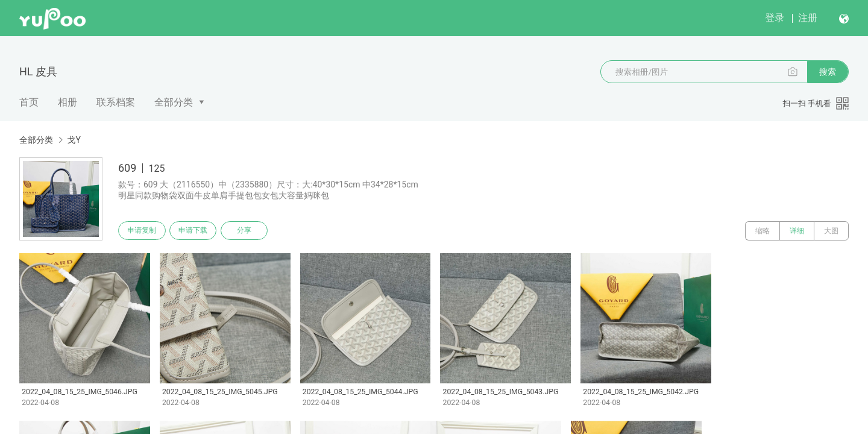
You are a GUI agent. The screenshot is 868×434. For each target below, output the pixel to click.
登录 (775, 18)
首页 (29, 102)
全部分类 (174, 102)
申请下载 (198, 231)
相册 (68, 102)
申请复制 (143, 231)
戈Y (74, 140)
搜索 (828, 72)
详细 (797, 231)
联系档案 (116, 102)
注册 (808, 18)
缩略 (763, 231)
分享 (252, 231)
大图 (831, 231)
